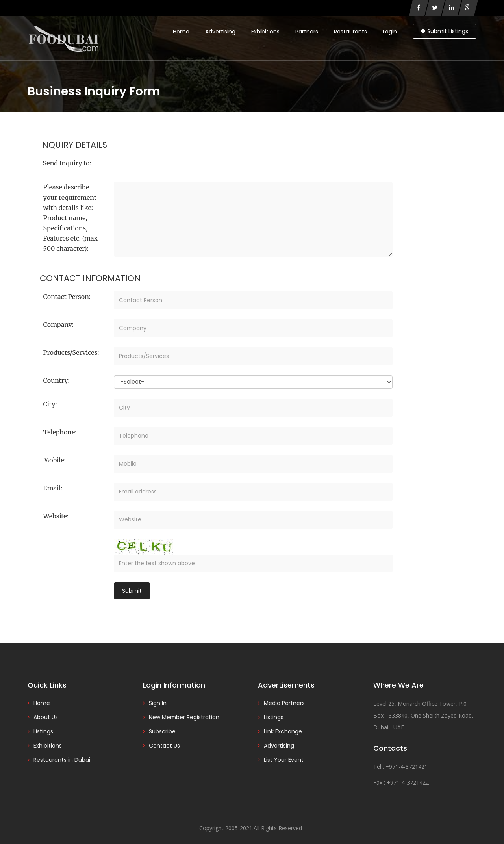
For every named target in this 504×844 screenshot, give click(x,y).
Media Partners (284, 703)
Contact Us (164, 746)
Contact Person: (67, 297)
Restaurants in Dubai (62, 760)
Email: (53, 488)
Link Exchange (283, 731)
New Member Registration (184, 717)
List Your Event (284, 760)
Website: (56, 516)
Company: (58, 325)
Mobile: (55, 460)
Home (181, 32)
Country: (57, 380)
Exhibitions (265, 32)
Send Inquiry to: (67, 163)
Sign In (158, 703)
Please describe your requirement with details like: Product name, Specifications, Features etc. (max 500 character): (70, 218)
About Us (46, 717)
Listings (43, 731)
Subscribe (162, 731)
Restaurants (350, 32)
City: (50, 404)
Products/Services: (71, 352)
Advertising (220, 32)
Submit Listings (445, 31)
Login (390, 32)
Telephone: (60, 432)
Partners (307, 32)
